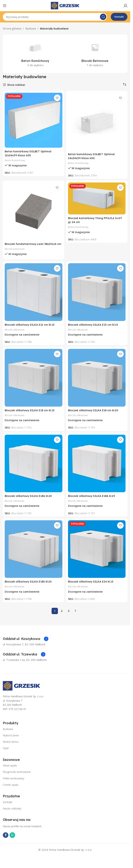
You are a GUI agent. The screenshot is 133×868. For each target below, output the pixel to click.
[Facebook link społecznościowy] (6, 839)
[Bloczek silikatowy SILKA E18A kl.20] (34, 467)
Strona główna (12, 28)
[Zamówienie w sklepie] (125, 84)
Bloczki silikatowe (15, 333)
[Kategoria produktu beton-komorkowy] (35, 54)
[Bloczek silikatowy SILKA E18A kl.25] (97, 467)
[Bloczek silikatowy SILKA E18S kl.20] (34, 553)
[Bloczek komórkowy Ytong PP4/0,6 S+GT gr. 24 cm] (97, 198)
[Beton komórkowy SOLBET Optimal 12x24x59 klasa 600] (34, 120)
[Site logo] (65, 5)
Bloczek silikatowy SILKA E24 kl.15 (92, 585)
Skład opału (10, 769)
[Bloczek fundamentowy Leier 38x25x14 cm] (34, 211)
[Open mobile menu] (5, 6)
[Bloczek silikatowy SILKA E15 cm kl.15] (97, 296)
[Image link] (21, 689)
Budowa (31, 28)
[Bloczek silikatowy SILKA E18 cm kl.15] (34, 382)
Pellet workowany (14, 782)
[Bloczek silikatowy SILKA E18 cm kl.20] (97, 382)
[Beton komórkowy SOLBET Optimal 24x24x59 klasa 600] (97, 122)
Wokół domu (11, 746)
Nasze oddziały (12, 812)
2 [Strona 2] (62, 615)
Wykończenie (11, 739)
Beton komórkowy (16, 160)
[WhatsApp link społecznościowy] (12, 839)
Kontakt (119, 17)
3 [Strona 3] (69, 615)
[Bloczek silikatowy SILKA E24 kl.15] (97, 553)
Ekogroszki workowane (17, 776)
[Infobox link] (26, 643)
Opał (6, 752)
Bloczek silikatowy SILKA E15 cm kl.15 (94, 329)
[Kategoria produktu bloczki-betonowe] (95, 54)
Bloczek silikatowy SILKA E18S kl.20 (30, 585)
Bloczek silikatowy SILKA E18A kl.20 (30, 500)
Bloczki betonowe (16, 253)
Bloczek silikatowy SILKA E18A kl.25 (93, 500)
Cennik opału (11, 789)
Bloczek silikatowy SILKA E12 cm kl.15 (31, 329)
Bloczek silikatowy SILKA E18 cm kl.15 (31, 414)
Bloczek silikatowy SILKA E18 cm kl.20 (95, 414)
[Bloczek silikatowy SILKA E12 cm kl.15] (34, 296)
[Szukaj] (55, 17)
